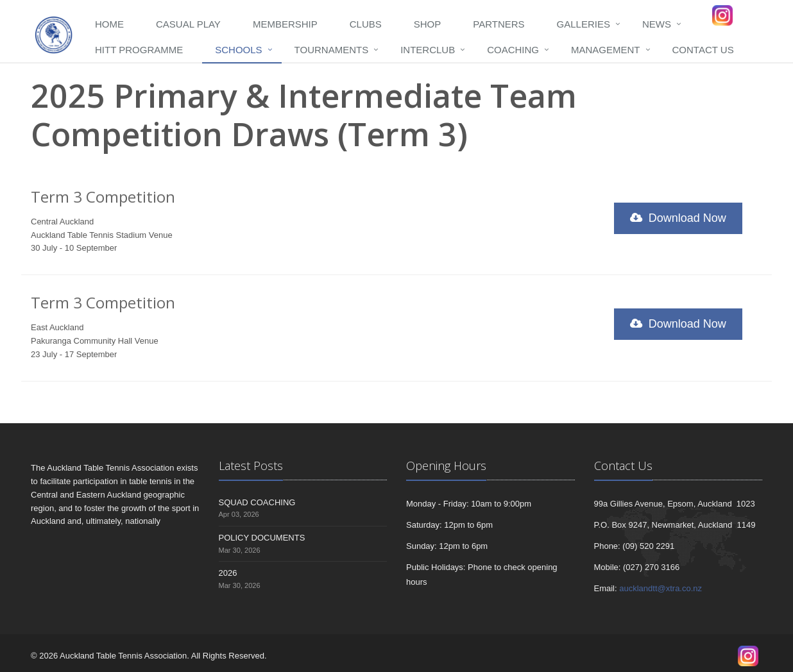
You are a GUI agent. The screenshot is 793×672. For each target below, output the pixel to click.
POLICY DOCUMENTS (262, 538)
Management (606, 50)
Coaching (513, 50)
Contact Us (703, 50)
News (657, 24)
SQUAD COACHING (257, 502)
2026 (228, 573)
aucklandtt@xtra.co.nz (661, 588)
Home (109, 24)
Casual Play (188, 24)
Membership (285, 24)
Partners (499, 24)
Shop (428, 24)
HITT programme (139, 50)
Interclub (428, 50)
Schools (238, 50)
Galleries (584, 24)
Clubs (366, 24)
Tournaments (332, 50)
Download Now (678, 218)
